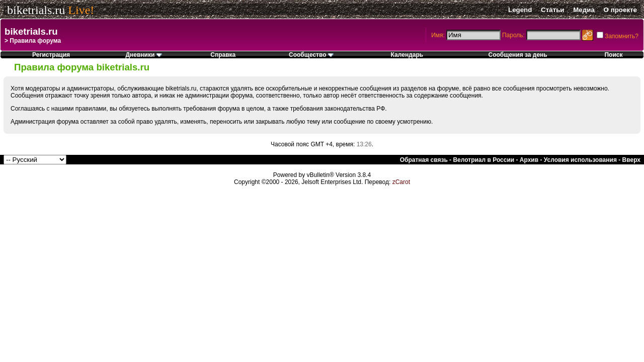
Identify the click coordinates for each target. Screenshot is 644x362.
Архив (529, 160)
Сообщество (311, 55)
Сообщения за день (518, 55)
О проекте (620, 10)
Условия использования (580, 160)
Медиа (584, 10)
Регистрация (51, 55)
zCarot (401, 182)
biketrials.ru (36, 10)
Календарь (407, 55)
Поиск (613, 55)
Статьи (552, 10)
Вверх (631, 160)
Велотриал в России (484, 160)
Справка (223, 55)
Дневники (143, 55)
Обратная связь (424, 160)
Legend (520, 10)
